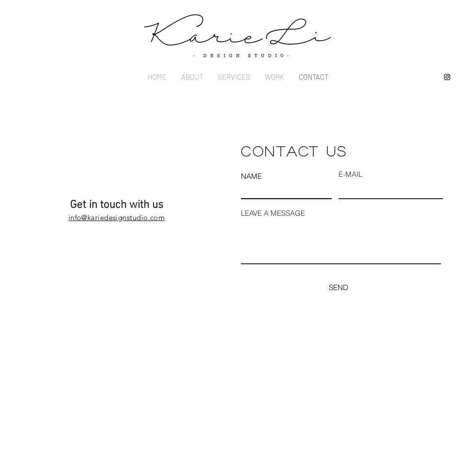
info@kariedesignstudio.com (117, 217)
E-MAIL (350, 174)
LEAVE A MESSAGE (273, 213)
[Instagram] (447, 77)
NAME (251, 176)
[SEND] (338, 287)
